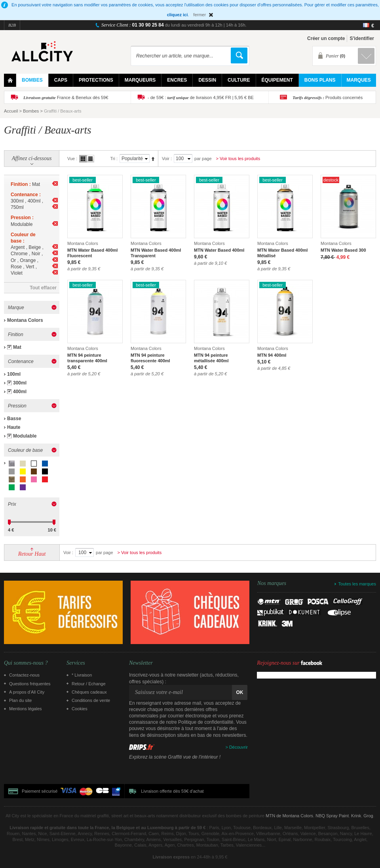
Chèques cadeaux (89, 692)
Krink (356, 816)
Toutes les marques (357, 584)
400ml (20, 392)
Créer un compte (326, 38)
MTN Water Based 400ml (219, 250)
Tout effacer (43, 288)
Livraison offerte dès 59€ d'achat (172, 791)
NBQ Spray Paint (332, 816)
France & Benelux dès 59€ (66, 98)
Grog (368, 816)
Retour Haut (32, 554)
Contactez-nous (24, 675)
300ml (20, 383)
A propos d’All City (27, 692)
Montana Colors (25, 320)
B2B (12, 25)
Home (10, 80)
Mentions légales (26, 709)
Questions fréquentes (30, 684)
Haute (14, 427)
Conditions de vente (91, 700)
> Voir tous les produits (238, 159)
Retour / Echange (89, 684)
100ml (14, 374)
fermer (199, 15)
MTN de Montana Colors (289, 816)
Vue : (72, 159)
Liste (90, 159)
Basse (14, 419)
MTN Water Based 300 (343, 250)
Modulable (25, 436)
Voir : (167, 159)
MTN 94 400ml (272, 355)
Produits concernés (328, 98)
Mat (17, 347)
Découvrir (238, 747)
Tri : (114, 159)
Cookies (80, 709)
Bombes (31, 111)
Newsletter (141, 663)
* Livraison (82, 675)
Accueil (11, 111)
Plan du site (20, 700)
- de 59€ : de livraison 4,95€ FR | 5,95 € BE (201, 98)
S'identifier (362, 38)
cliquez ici (178, 15)
